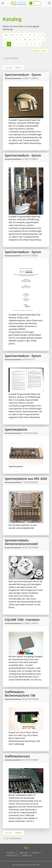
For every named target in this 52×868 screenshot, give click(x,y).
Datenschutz (12, 856)
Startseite (11, 853)
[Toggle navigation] (3, 3)
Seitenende (11, 58)
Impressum (27, 856)
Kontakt (36, 853)
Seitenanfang (12, 838)
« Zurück (8, 67)
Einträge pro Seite (38, 51)
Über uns (24, 853)
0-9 (12, 35)
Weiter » (19, 67)
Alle (6, 35)
